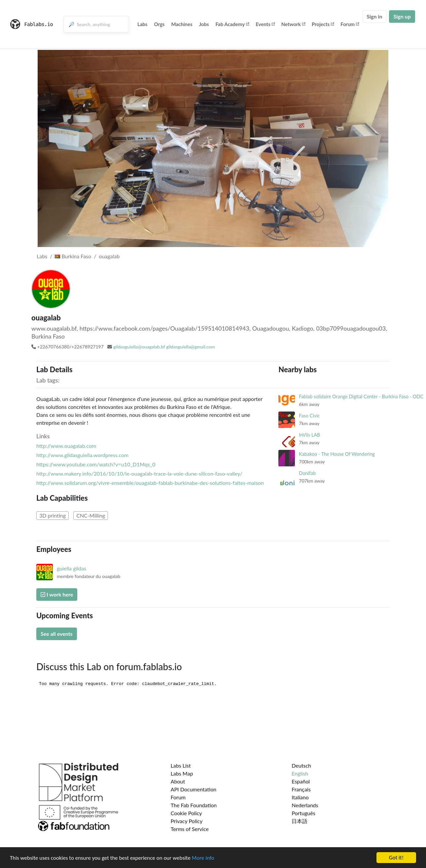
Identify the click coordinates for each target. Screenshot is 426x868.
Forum (350, 24)
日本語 (300, 821)
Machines (182, 24)
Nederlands (305, 805)
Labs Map (182, 773)
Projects (323, 24)
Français (301, 789)
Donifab (307, 473)
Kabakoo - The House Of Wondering (337, 454)
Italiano (300, 797)
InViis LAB (309, 435)
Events (265, 24)
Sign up (402, 16)
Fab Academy (232, 24)
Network (293, 24)
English (300, 773)
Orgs (159, 24)
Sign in (374, 16)
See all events (57, 634)
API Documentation (194, 789)
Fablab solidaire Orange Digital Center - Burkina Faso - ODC (361, 397)
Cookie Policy (186, 813)
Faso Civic (309, 416)
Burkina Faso (73, 256)
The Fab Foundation (194, 805)
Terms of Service (190, 829)
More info (203, 858)
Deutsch (301, 765)
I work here (57, 594)
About (178, 781)
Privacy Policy (187, 821)
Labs (142, 24)
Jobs (204, 24)
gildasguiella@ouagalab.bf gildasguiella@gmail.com (164, 347)
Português (303, 813)
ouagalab (109, 256)
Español (301, 781)
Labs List (181, 765)
